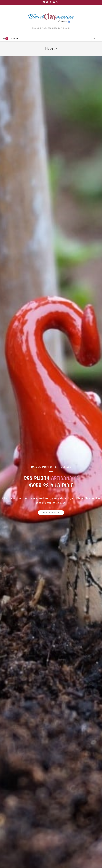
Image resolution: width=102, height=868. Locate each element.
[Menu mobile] (14, 40)
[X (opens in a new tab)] (44, 2)
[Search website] (94, 40)
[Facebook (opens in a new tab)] (47, 2)
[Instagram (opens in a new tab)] (50, 2)
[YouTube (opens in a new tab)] (54, 2)
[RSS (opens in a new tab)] (57, 2)
